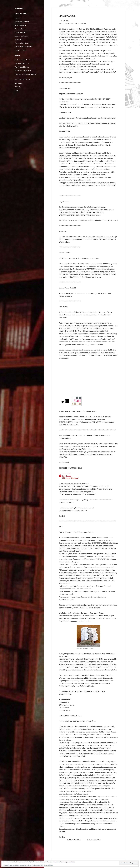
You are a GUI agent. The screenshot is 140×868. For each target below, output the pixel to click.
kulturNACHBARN (21, 50)
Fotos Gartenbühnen (22, 67)
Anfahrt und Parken (22, 36)
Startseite (18, 18)
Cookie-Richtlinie (48, 865)
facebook (18, 87)
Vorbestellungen (20, 32)
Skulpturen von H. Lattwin (24, 60)
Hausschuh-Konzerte (22, 22)
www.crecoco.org (104, 172)
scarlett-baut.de (100, 570)
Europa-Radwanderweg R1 (99, 681)
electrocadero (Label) (22, 43)
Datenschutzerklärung (22, 80)
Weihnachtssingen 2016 (23, 71)
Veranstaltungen (20, 29)
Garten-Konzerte (20, 25)
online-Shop (19, 40)
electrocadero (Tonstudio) (24, 47)
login (16, 90)
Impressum (19, 83)
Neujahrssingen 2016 (22, 63)
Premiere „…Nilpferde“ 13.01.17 (26, 74)
